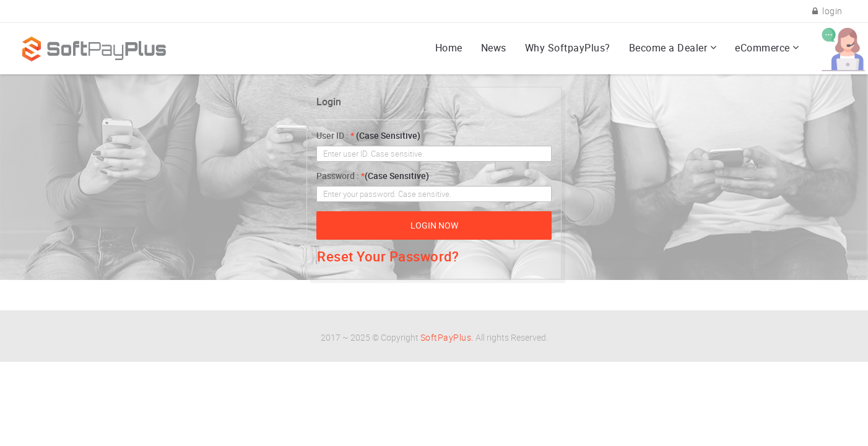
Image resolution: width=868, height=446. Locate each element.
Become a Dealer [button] (668, 48)
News (494, 48)
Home (449, 48)
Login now (434, 225)
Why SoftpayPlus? (568, 48)
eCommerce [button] (762, 48)
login (827, 11)
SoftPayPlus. (447, 337)
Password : (373, 176)
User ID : (368, 135)
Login (329, 102)
